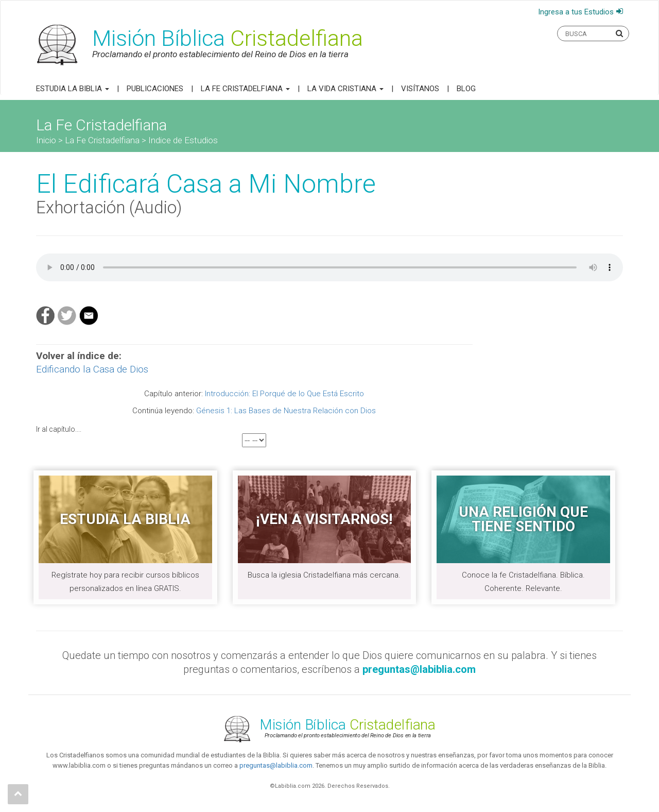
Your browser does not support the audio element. (329, 267)
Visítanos (420, 89)
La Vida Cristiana (345, 89)
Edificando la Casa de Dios (92, 369)
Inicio (46, 140)
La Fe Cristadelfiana (245, 89)
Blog (466, 89)
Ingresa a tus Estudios (576, 12)
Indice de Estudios (183, 140)
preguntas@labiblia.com (276, 765)
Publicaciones (155, 89)
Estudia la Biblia (73, 89)
